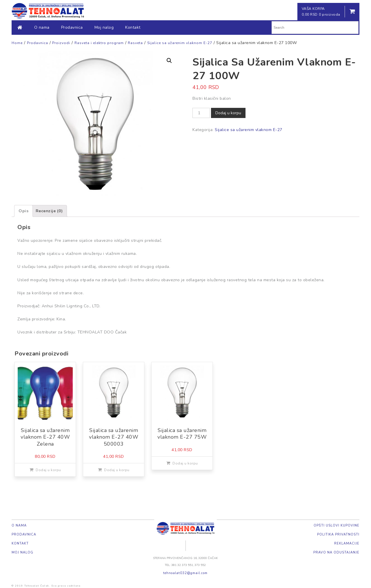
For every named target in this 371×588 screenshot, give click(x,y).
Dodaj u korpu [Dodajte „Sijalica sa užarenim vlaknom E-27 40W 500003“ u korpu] (117, 470)
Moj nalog (104, 27)
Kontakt (133, 27)
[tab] (23, 211)
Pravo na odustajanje (336, 552)
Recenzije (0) (49, 211)
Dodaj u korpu (228, 113)
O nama (42, 27)
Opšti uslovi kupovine (337, 526)
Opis (23, 211)
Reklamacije (347, 543)
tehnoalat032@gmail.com (185, 573)
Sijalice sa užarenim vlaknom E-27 (249, 130)
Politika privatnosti (338, 535)
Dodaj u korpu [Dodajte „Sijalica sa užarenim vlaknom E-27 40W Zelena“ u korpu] (48, 470)
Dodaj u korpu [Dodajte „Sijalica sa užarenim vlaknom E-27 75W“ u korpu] (185, 463)
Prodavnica (72, 27)
